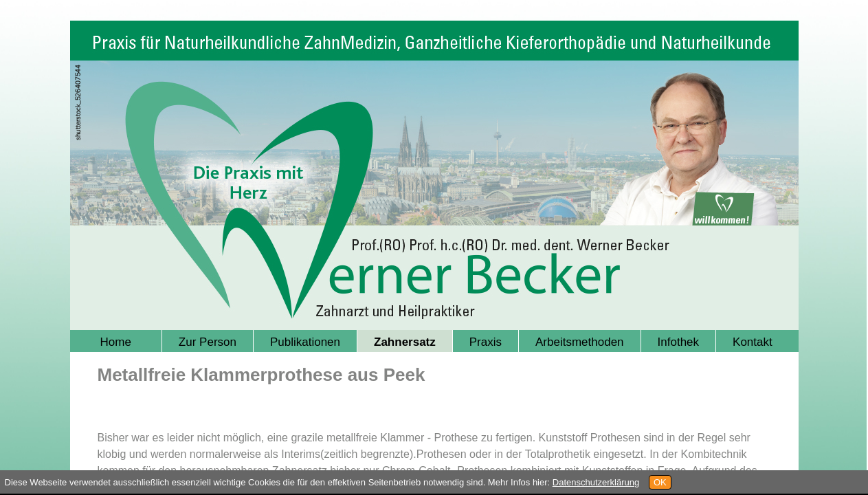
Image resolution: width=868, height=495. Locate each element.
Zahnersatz (405, 342)
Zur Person (208, 342)
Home (116, 342)
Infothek (679, 342)
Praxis (486, 342)
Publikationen (305, 342)
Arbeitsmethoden (580, 342)
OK (660, 482)
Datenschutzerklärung (596, 482)
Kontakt (753, 342)
